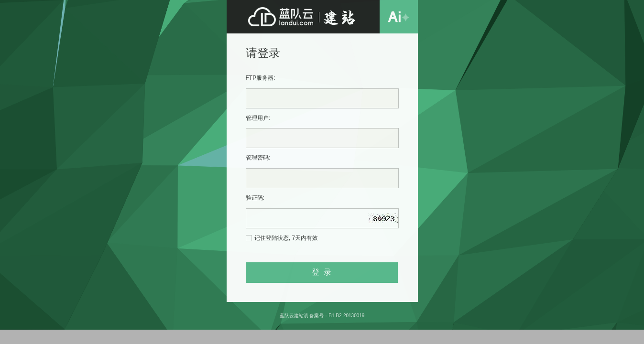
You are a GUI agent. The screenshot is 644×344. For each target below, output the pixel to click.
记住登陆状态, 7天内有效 (286, 238)
